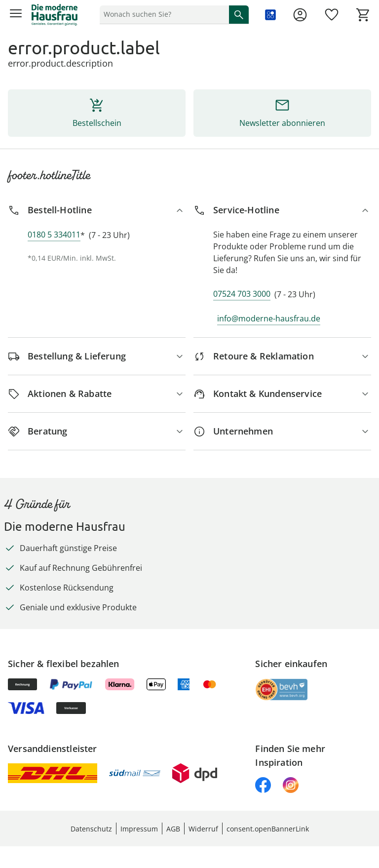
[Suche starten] (239, 14)
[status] (162, 14)
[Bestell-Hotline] (97, 210)
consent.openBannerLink (268, 829)
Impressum (139, 829)
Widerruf (203, 829)
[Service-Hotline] (282, 210)
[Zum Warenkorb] (363, 15)
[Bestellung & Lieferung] (97, 356)
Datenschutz (91, 829)
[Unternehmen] (282, 431)
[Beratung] (97, 431)
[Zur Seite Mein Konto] (300, 15)
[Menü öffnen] (16, 15)
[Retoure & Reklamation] (282, 356)
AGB (173, 829)
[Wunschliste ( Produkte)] (332, 15)
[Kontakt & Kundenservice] (282, 394)
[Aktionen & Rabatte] (97, 394)
